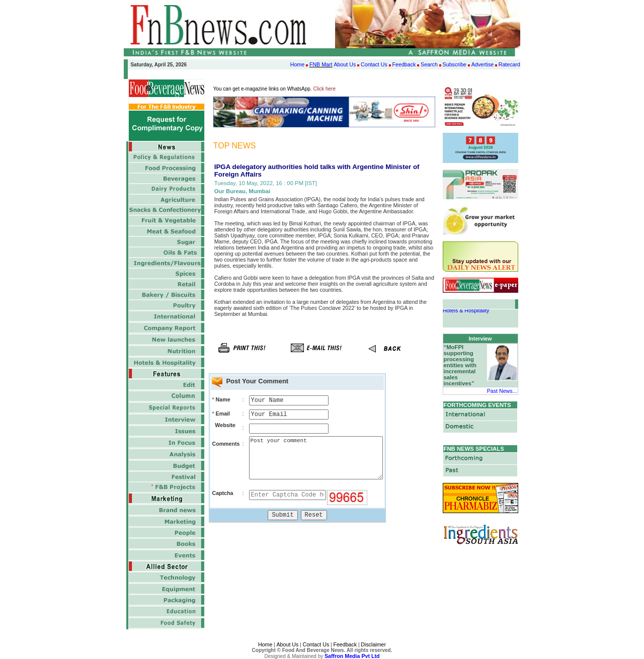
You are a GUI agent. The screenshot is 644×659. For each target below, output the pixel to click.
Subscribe (455, 64)
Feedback (404, 64)
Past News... (502, 391)
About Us (345, 64)
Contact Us (374, 64)
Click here (325, 89)
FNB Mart (321, 64)
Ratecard (509, 64)
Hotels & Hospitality (466, 312)
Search (429, 64)
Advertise (482, 64)
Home (297, 64)
